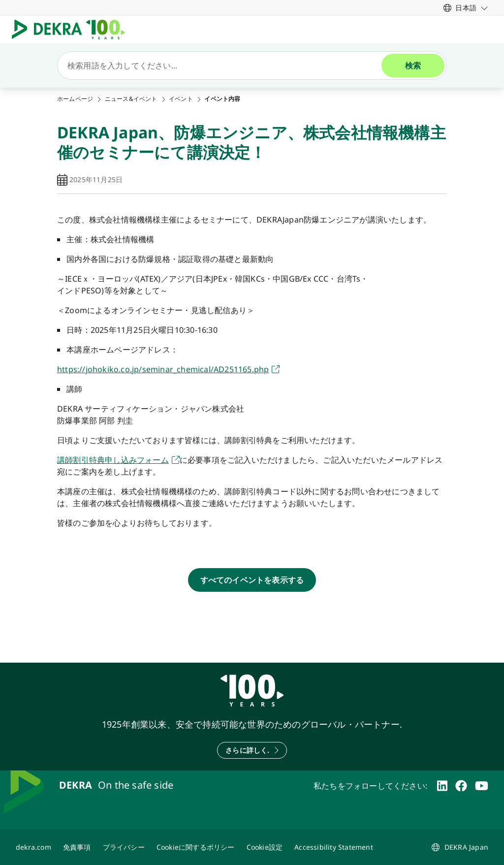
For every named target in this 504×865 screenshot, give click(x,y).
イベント (181, 99)
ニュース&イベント (131, 99)
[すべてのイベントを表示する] (252, 580)
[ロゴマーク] (72, 30)
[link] (466, 8)
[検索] (223, 65)
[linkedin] (442, 786)
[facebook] (461, 786)
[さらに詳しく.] (252, 750)
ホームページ (75, 99)
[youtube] (482, 786)
